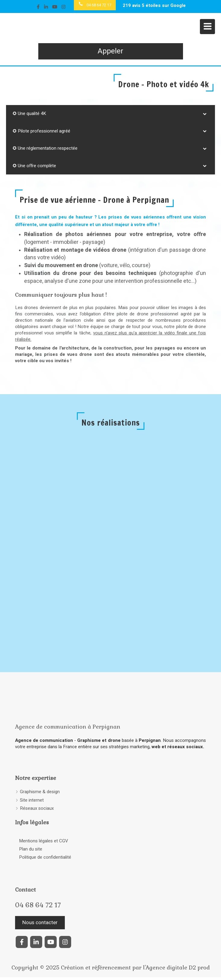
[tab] (110, 114)
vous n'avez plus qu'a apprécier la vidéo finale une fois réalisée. (110, 336)
